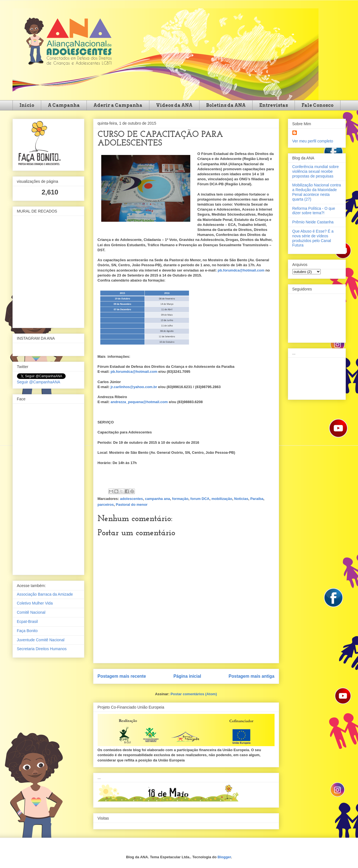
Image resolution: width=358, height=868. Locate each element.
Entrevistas (274, 105)
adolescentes (131, 499)
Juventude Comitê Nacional (41, 640)
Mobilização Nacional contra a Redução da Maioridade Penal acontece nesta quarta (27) (317, 192)
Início (27, 105)
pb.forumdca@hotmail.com (241, 270)
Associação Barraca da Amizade (45, 594)
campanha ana (157, 499)
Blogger (224, 857)
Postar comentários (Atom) (194, 694)
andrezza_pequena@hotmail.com (139, 402)
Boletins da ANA (226, 105)
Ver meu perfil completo (313, 141)
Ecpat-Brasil (27, 622)
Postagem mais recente (122, 676)
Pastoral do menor (132, 505)
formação (180, 499)
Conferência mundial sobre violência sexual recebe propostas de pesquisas (316, 171)
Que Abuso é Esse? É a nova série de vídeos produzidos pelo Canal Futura (313, 238)
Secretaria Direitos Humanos (42, 649)
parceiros (106, 505)
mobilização (222, 499)
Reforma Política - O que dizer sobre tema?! (314, 211)
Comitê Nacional (31, 612)
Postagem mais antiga (252, 676)
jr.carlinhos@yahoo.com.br (134, 387)
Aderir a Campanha (118, 105)
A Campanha (64, 105)
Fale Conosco (318, 105)
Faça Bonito (27, 631)
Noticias (241, 499)
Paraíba (257, 499)
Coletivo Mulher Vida (35, 603)
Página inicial (187, 676)
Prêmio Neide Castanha (313, 222)
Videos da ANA (174, 105)
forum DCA (200, 499)
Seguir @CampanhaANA (39, 382)
